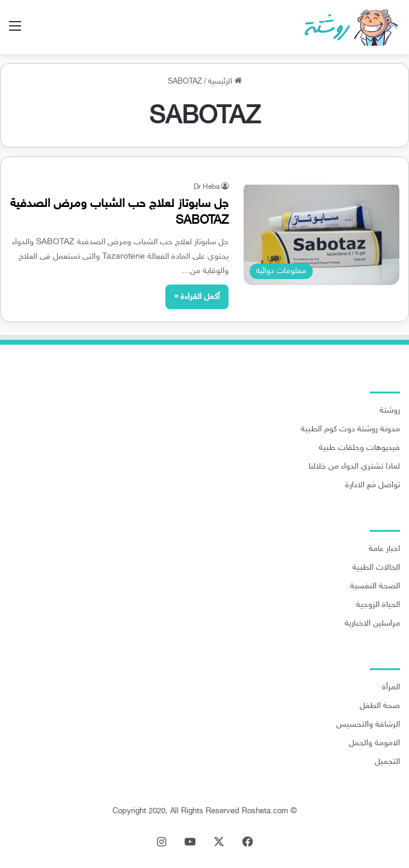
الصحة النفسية (375, 586)
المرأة (391, 688)
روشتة (390, 411)
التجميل (387, 762)
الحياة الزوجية (378, 605)
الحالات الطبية (376, 568)
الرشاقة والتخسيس (368, 725)
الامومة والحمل (374, 743)
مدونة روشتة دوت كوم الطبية (350, 429)
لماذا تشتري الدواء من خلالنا (354, 467)
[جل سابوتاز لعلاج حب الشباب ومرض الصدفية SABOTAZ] (321, 233)
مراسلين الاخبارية (372, 624)
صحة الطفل (380, 706)
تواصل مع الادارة (373, 485)
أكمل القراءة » (197, 297)
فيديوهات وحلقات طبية (359, 448)
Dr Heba (207, 187)
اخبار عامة (384, 549)
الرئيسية (225, 82)
